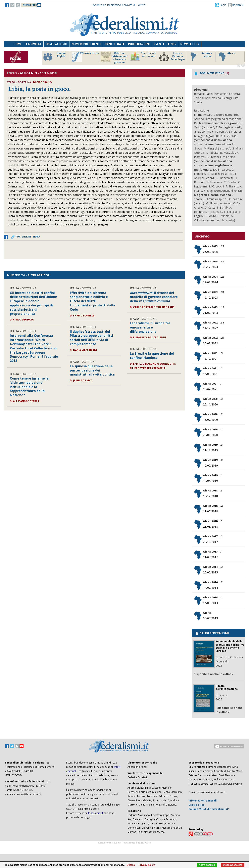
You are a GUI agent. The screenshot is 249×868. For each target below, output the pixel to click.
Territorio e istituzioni (143, 57)
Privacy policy (147, 865)
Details (131, 865)
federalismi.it (96, 813)
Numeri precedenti (86, 44)
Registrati (235, 5)
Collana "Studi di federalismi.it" (209, 809)
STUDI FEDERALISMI (212, 633)
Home (18, 44)
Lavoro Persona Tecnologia (172, 57)
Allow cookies (207, 865)
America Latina (200, 57)
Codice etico (196, 805)
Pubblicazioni (139, 44)
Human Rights (54, 57)
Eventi (159, 44)
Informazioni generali (203, 801)
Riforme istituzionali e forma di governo (114, 58)
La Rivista (34, 44)
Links (172, 44)
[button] (221, 5)
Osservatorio (56, 44)
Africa (226, 57)
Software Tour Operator (124, 847)
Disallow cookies (233, 865)
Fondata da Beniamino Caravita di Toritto (118, 5)
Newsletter (190, 44)
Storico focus (85, 57)
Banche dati (114, 44)
